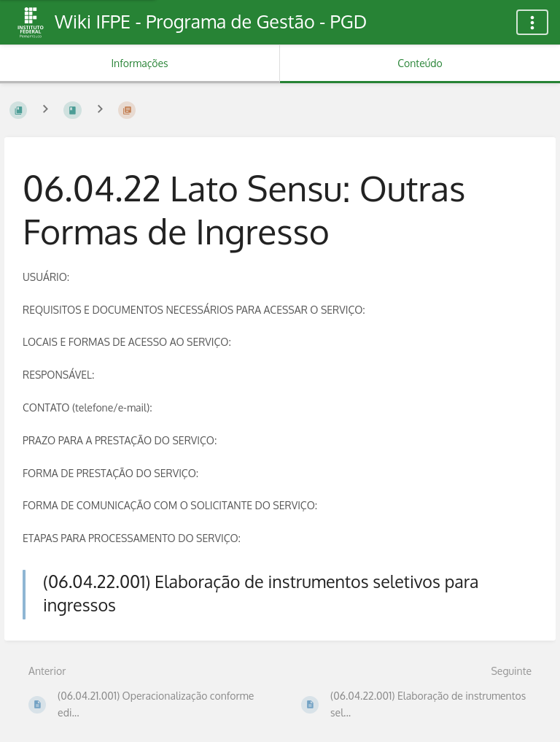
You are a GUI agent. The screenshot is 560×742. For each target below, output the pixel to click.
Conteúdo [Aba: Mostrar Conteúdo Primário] (420, 63)
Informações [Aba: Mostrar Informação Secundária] (139, 63)
